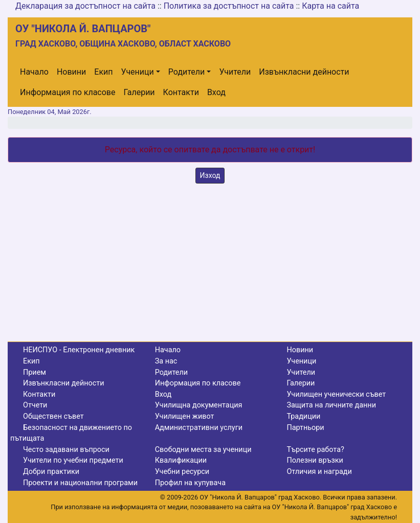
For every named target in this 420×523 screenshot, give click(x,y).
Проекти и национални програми (80, 483)
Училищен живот (185, 416)
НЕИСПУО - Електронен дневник (79, 350)
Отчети (35, 405)
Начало (34, 72)
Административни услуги (199, 428)
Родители (186, 72)
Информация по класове (68, 92)
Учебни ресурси (182, 472)
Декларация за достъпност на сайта (85, 6)
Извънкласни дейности (304, 72)
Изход (210, 175)
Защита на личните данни (331, 405)
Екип (103, 72)
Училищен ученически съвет (336, 394)
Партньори (305, 428)
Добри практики (51, 472)
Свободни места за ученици (203, 450)
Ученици (138, 72)
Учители (235, 72)
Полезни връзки (315, 460)
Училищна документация (199, 405)
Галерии (139, 92)
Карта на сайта (330, 6)
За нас (166, 361)
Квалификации (181, 460)
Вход (216, 92)
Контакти (181, 92)
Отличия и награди (319, 472)
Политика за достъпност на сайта (229, 6)
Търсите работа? (315, 450)
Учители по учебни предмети (73, 460)
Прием (35, 372)
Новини (71, 72)
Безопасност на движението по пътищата (71, 433)
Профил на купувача (190, 483)
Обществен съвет (53, 416)
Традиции (303, 416)
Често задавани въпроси (66, 450)
